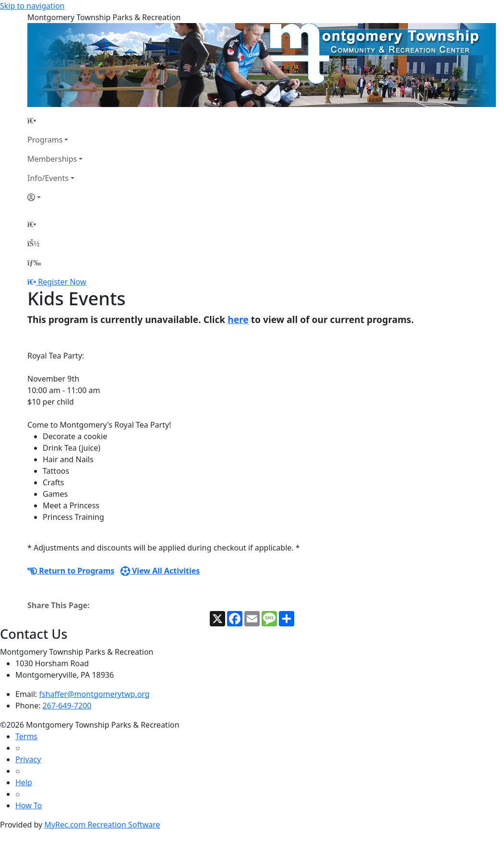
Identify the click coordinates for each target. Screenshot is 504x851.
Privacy (28, 759)
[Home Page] (55, 120)
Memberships (52, 159)
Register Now (62, 282)
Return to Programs (71, 571)
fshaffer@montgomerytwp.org (95, 694)
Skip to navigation (32, 6)
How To (29, 805)
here (238, 319)
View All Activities (160, 571)
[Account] (55, 197)
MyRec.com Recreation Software (102, 825)
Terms (26, 736)
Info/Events (48, 178)
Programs (45, 140)
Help (24, 782)
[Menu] (34, 263)
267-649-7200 (67, 706)
